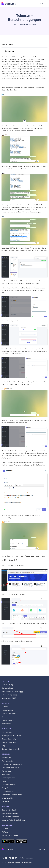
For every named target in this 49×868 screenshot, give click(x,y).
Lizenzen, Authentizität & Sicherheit (14, 820)
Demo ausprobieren (9, 713)
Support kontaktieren (9, 742)
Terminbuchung (7, 685)
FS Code (5, 829)
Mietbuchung (9, 698)
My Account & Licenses (10, 835)
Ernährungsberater (8, 778)
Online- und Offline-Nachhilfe (12, 764)
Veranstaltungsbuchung (13, 691)
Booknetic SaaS (7, 688)
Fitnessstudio (6, 758)
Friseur (4, 781)
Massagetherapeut (8, 785)
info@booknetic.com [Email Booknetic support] (26, 858)
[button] (41, 4)
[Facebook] (13, 858)
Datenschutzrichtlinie (9, 810)
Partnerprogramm (8, 720)
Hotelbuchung (9, 695)
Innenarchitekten (8, 798)
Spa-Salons (6, 774)
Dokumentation (7, 732)
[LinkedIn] (10, 858)
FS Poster (5, 832)
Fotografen (6, 788)
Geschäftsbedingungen (10, 813)
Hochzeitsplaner (8, 791)
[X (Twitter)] (3, 858)
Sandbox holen (7, 717)
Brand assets (6, 724)
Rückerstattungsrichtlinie (10, 817)
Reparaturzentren (8, 761)
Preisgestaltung (7, 710)
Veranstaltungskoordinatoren (12, 795)
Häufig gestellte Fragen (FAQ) (12, 736)
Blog (3, 746)
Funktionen (6, 707)
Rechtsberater (7, 771)
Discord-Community (9, 739)
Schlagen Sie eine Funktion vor (12, 749)
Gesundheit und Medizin (10, 768)
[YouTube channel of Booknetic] (6, 858)
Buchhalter (6, 801)
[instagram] (16, 858)
